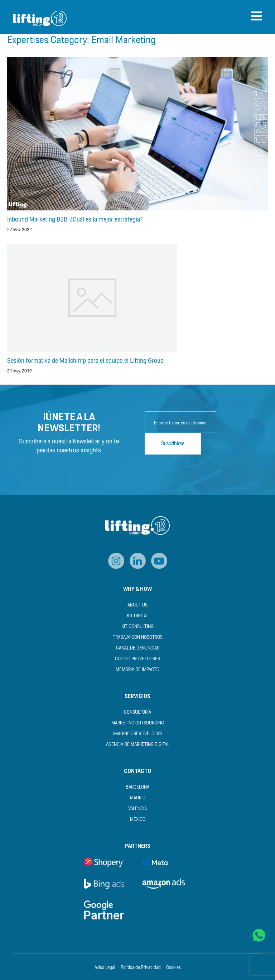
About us (137, 605)
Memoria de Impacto (137, 670)
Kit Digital (138, 616)
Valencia (137, 809)
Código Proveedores (137, 659)
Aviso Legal (105, 968)
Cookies (173, 968)
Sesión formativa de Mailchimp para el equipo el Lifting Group (85, 361)
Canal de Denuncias (138, 648)
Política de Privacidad (141, 968)
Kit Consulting (137, 627)
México (138, 820)
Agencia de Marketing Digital (138, 745)
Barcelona (137, 787)
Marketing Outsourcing (138, 723)
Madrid (138, 798)
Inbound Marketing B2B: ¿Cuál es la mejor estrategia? (75, 220)
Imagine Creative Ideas (137, 734)
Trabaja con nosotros (138, 638)
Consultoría (137, 712)
